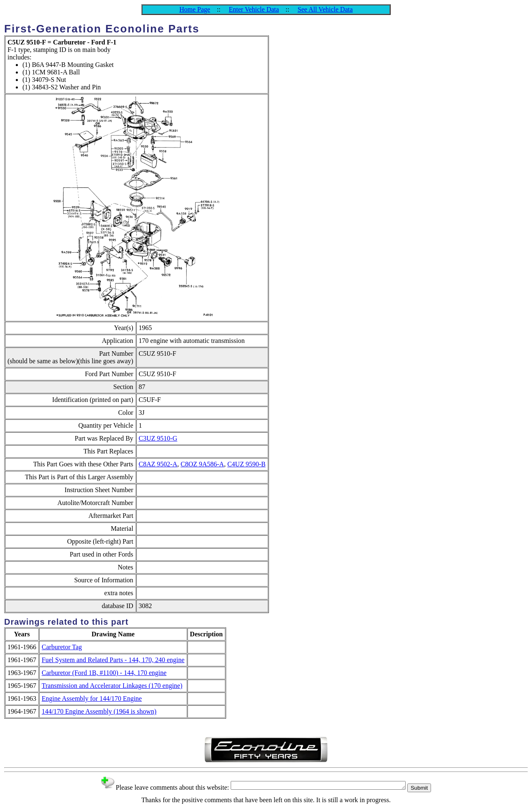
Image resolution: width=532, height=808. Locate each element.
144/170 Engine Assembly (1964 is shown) (99, 711)
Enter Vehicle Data (254, 9)
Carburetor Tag (62, 647)
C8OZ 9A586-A (202, 464)
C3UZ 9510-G (158, 438)
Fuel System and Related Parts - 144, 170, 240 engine (113, 660)
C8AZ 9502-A (158, 464)
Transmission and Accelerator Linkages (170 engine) (112, 686)
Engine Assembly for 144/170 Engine (92, 698)
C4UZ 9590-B (246, 464)
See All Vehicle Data (325, 9)
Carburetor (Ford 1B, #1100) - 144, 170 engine (104, 673)
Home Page (195, 9)
